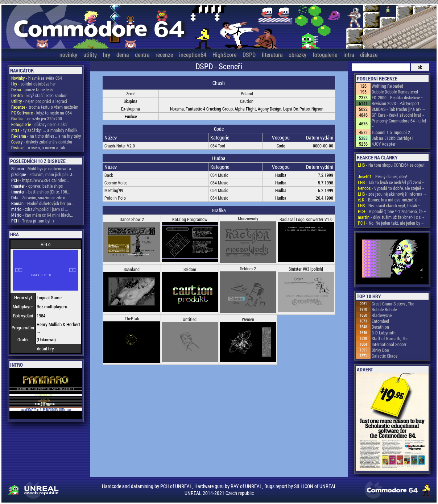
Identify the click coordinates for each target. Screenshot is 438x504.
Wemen (248, 319)
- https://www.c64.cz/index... (40, 180)
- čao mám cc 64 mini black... (42, 215)
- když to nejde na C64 (42, 113)
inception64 (193, 55)
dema (123, 55)
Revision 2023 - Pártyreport (396, 103)
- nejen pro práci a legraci (39, 101)
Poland (247, 93)
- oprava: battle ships (37, 186)
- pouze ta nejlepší (32, 89)
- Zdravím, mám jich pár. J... (43, 174)
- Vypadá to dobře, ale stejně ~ (391, 188)
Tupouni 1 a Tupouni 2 (391, 132)
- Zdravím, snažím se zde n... (40, 197)
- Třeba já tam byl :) (33, 221)
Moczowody (248, 218)
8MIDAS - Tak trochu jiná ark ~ (398, 109)
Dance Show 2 (132, 219)
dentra (142, 55)
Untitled (190, 319)
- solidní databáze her (34, 84)
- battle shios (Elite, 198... (41, 192)
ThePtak (132, 318)
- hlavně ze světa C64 (37, 78)
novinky (68, 55)
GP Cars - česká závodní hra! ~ (398, 115)
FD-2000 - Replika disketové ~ (398, 97)
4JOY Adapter (384, 144)
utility (90, 55)
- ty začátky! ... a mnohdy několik (44, 130)
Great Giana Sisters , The (393, 304)
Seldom (190, 269)
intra (349, 55)
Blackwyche (382, 315)
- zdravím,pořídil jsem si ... (40, 209)
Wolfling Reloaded (387, 86)
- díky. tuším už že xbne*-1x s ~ (391, 217)
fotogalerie (325, 55)
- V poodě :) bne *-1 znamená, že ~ (392, 211)
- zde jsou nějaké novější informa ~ (392, 194)
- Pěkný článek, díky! (383, 176)
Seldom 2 (248, 268)
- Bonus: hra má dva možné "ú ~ (389, 200)
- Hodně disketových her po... (43, 203)
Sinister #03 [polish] (306, 269)
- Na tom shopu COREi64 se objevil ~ (392, 168)
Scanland (132, 269)
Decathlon (380, 327)
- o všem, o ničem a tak (38, 147)
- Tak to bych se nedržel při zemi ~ (391, 182)
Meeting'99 (114, 190)
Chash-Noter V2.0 (120, 146)
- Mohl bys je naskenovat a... (43, 168)
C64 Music (219, 175)
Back (109, 175)
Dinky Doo (380, 350)
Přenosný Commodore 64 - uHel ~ (399, 124)
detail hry (46, 349)
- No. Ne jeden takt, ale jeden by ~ (391, 223)
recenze (164, 55)
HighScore (224, 55)
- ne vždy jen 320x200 (37, 118)
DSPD (249, 55)
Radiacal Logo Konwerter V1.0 (306, 219)
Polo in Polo (115, 198)
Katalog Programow (190, 219)
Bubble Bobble (384, 309)
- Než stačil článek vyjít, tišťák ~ (389, 205)
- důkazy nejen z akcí (39, 124)
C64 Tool (218, 146)
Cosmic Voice (116, 183)
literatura (272, 55)
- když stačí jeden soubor (39, 95)
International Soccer (389, 344)
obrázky (297, 55)
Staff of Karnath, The (390, 338)
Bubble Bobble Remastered (395, 92)
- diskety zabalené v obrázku (42, 142)
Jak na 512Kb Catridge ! (392, 138)
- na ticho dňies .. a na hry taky (46, 136)
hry (107, 55)
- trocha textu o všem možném (45, 107)
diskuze (369, 55)
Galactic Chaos (385, 356)
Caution (247, 101)
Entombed (380, 321)
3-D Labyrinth (384, 333)
